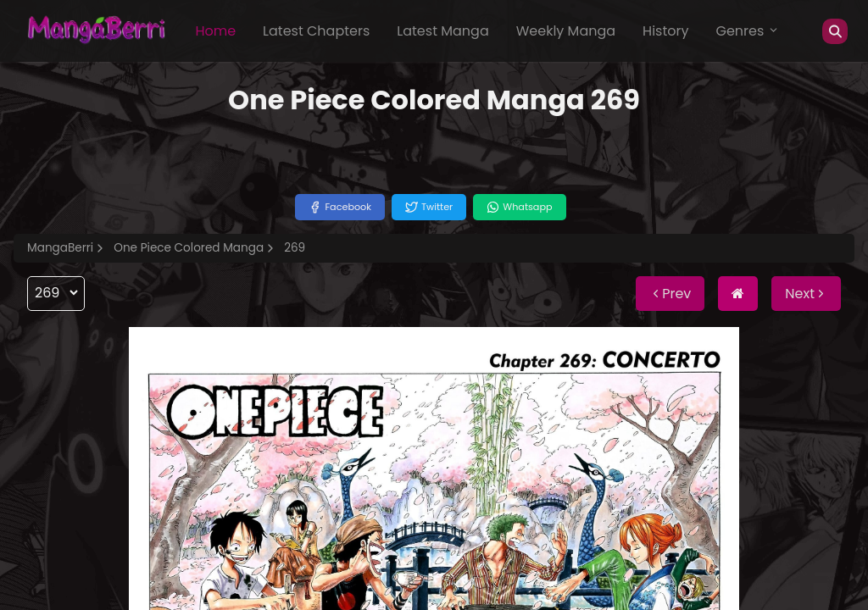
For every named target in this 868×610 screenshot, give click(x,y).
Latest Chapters (316, 31)
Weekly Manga (566, 31)
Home (215, 31)
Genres (748, 31)
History (665, 31)
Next (806, 294)
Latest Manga (442, 31)
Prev (670, 294)
